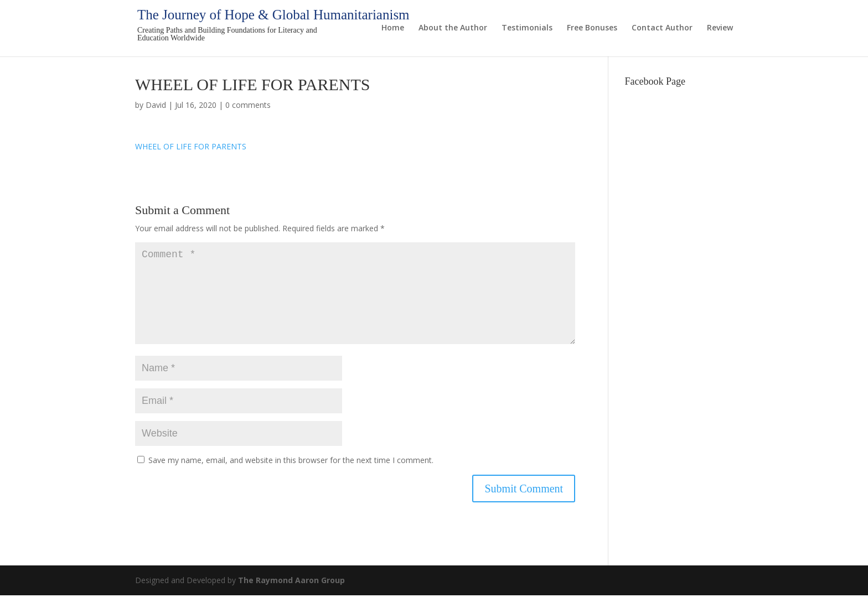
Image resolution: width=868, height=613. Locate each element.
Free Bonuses (592, 28)
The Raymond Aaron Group (291, 598)
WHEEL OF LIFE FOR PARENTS (191, 146)
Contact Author (662, 28)
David (156, 105)
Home (393, 28)
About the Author (453, 28)
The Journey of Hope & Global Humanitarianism (273, 15)
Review (720, 28)
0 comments (248, 105)
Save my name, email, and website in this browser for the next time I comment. (291, 478)
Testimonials (527, 28)
